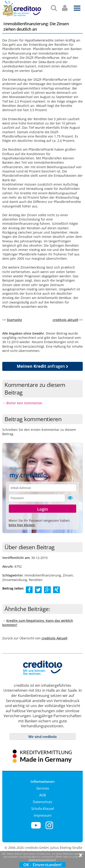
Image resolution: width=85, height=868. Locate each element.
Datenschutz (42, 800)
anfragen (42, 364)
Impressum (43, 813)
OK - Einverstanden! (42, 865)
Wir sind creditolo (42, 735)
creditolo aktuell (65, 318)
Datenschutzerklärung (42, 860)
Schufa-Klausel (43, 807)
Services (43, 786)
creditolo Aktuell (54, 636)
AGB (43, 793)
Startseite (14, 318)
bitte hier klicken (22, 523)
